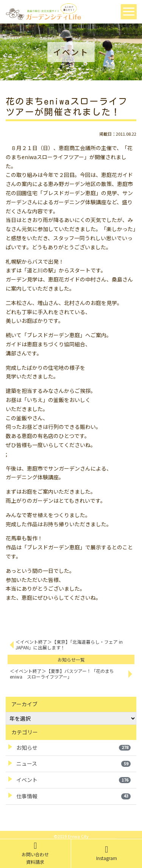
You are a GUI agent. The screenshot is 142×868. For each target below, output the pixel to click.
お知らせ (73, 748)
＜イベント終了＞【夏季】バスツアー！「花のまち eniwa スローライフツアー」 (64, 674)
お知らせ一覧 (71, 659)
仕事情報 (73, 796)
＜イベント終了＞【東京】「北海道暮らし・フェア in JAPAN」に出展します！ (69, 644)
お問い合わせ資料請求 (35, 853)
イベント (73, 780)
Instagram (107, 853)
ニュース (73, 763)
